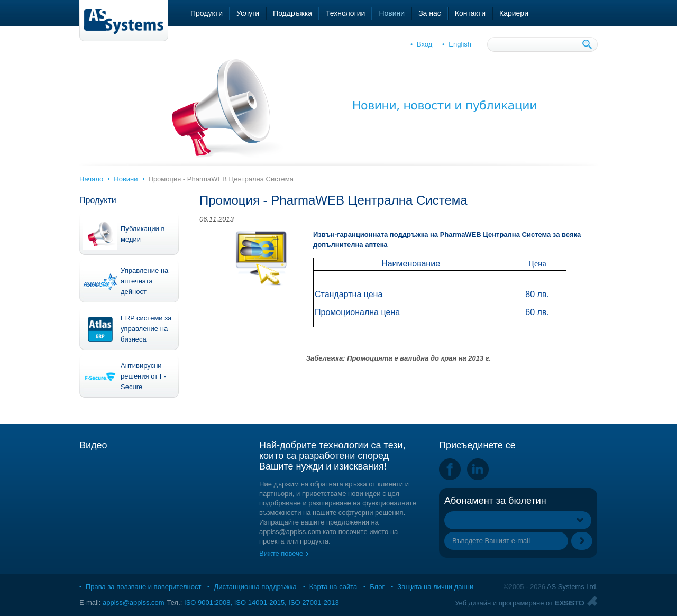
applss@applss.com (134, 603)
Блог (377, 587)
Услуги (248, 13)
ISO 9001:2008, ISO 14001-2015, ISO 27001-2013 (262, 603)
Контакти (470, 13)
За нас (430, 13)
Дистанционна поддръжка (255, 587)
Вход (424, 44)
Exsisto (577, 601)
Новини (392, 13)
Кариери (514, 13)
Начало (91, 179)
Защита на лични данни (435, 587)
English (460, 44)
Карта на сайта (333, 587)
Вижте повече (281, 553)
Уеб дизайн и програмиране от (504, 603)
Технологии (345, 13)
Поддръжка (292, 13)
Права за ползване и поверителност (143, 587)
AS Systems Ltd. (572, 587)
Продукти (207, 13)
